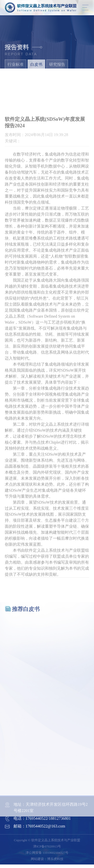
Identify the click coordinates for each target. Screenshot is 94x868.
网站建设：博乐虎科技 (47, 859)
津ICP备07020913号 (47, 846)
